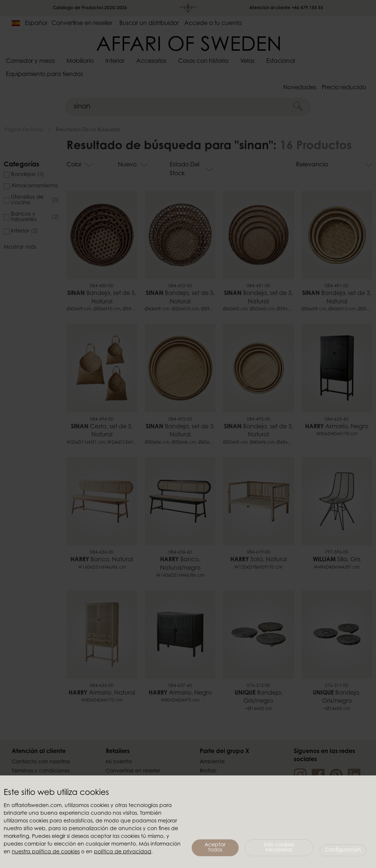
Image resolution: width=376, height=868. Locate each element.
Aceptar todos (215, 848)
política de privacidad (123, 852)
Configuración (343, 850)
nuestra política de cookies (46, 852)
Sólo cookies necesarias (279, 848)
